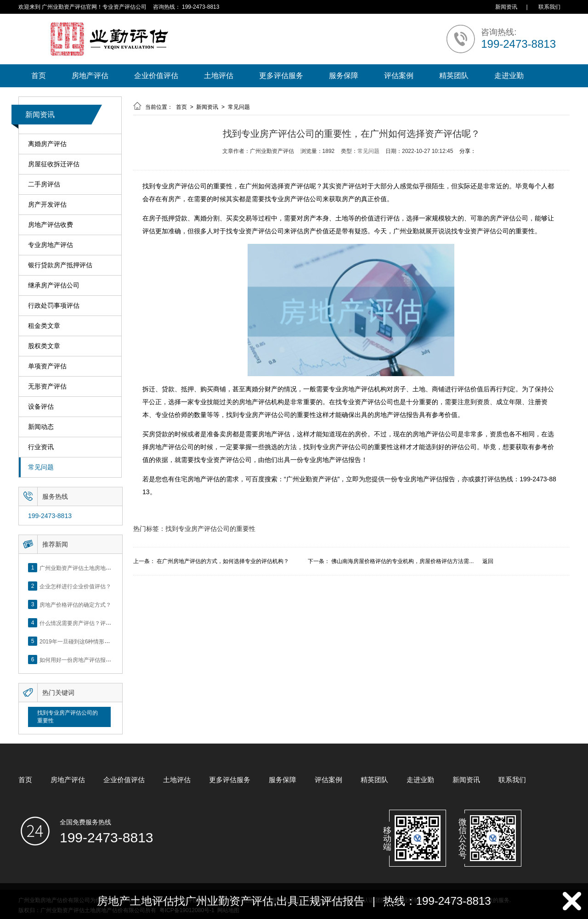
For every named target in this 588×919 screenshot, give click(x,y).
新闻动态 (41, 427)
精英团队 (454, 76)
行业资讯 (41, 447)
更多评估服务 (281, 76)
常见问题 (41, 467)
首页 (39, 76)
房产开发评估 (47, 205)
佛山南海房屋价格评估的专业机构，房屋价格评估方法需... (402, 561)
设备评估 (41, 407)
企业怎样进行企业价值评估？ (75, 586)
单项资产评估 (47, 366)
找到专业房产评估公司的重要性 (68, 717)
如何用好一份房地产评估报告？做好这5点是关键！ (102, 660)
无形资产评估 (47, 386)
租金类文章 (44, 326)
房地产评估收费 (51, 225)
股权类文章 (44, 346)
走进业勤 (509, 76)
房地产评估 (90, 76)
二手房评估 (44, 184)
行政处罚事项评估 (54, 306)
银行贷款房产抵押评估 (60, 265)
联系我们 (549, 7)
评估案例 (399, 76)
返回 (488, 561)
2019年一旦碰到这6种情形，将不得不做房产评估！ (102, 641)
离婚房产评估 (47, 144)
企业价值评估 (156, 76)
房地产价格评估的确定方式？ (75, 604)
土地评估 (219, 76)
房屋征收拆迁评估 (54, 164)
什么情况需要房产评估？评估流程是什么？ (92, 623)
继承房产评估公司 (54, 285)
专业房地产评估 (51, 245)
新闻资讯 (506, 7)
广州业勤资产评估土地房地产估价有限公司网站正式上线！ (111, 568)
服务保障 (344, 76)
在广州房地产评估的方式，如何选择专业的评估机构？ (223, 561)
